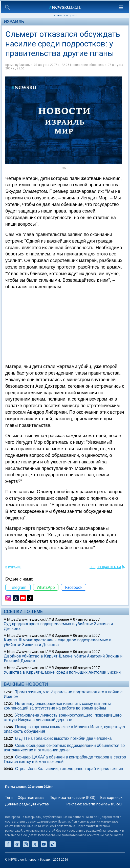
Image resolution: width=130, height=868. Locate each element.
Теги (9, 798)
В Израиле (13, 567)
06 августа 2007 (86, 636)
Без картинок (111, 798)
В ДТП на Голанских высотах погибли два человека (63, 738)
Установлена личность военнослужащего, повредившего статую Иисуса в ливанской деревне (63, 717)
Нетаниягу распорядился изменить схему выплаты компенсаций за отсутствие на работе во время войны (57, 706)
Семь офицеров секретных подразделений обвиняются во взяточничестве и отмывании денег (64, 748)
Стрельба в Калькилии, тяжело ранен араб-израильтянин (69, 769)
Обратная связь (31, 798)
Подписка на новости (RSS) (73, 798)
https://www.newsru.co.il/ (27, 619)
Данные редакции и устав (27, 804)
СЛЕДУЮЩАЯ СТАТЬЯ (105, 567)
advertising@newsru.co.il (103, 804)
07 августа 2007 (86, 619)
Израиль (14, 22)
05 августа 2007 (86, 668)
